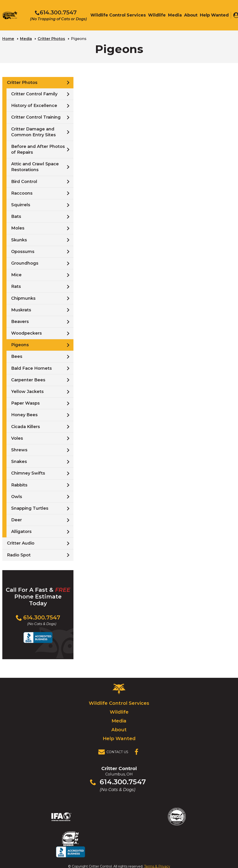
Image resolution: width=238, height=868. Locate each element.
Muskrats (21, 310)
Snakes (19, 461)
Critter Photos (51, 38)
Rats (16, 286)
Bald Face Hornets (31, 368)
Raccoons (22, 193)
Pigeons (20, 345)
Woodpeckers (26, 333)
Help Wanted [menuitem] (214, 16)
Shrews (19, 450)
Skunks (19, 240)
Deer (17, 520)
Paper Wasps (25, 403)
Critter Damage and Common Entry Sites (33, 132)
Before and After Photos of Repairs (38, 149)
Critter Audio (21, 543)
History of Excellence (34, 105)
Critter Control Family (34, 94)
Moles (18, 228)
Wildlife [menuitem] (157, 16)
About (119, 730)
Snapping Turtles (30, 508)
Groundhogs (25, 263)
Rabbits (19, 485)
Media (26, 38)
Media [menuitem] (175, 16)
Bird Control (24, 181)
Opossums (23, 251)
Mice (16, 275)
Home (8, 38)
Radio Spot (19, 555)
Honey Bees (24, 415)
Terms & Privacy (157, 855)
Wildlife (119, 712)
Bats (16, 216)
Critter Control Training (36, 117)
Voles (17, 438)
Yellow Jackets (27, 391)
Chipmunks (23, 298)
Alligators (21, 531)
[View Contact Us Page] (115, 752)
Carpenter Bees (28, 380)
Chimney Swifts (28, 473)
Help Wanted (119, 738)
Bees (17, 356)
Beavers (20, 321)
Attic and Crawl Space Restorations (35, 167)
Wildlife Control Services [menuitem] (118, 16)
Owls (17, 496)
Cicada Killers (26, 426)
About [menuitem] (191, 16)
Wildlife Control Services (119, 703)
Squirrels (21, 205)
